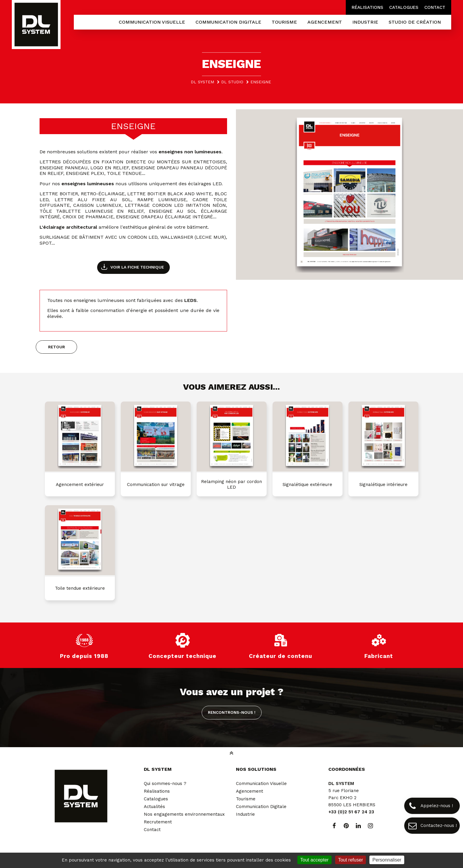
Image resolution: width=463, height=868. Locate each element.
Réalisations (367, 7)
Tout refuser (350, 860)
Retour (57, 347)
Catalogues (404, 7)
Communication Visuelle (261, 784)
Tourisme (246, 799)
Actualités (154, 807)
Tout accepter (314, 860)
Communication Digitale (261, 807)
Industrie (245, 814)
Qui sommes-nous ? (165, 784)
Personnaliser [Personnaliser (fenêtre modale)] (387, 860)
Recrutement (158, 822)
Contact (435, 7)
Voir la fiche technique (137, 267)
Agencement (250, 791)
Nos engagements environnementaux (184, 814)
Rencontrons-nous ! (232, 712)
